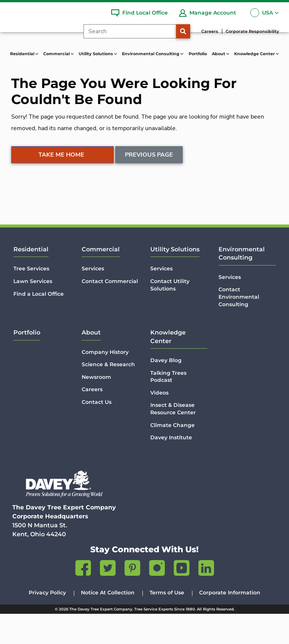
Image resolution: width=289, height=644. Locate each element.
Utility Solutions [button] (96, 54)
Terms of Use (167, 623)
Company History (105, 382)
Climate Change (172, 455)
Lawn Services (33, 311)
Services (93, 299)
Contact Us (97, 432)
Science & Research (108, 395)
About (91, 363)
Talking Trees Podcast (168, 407)
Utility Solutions (175, 279)
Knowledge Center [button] (255, 54)
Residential (31, 279)
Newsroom (96, 407)
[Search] (133, 31)
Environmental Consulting (242, 284)
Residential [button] (23, 54)
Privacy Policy (47, 623)
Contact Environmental (247, 327)
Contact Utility (170, 315)
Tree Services (31, 299)
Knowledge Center (168, 367)
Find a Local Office (39, 324)
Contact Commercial (110, 311)
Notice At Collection (108, 623)
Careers (210, 31)
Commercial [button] (57, 54)
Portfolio (198, 54)
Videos (159, 423)
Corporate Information (230, 623)
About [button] (219, 54)
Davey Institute (171, 468)
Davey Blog (166, 390)
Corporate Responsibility (252, 31)
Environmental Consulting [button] (151, 54)
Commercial (101, 279)
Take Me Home (61, 188)
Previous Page (149, 188)
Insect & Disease (173, 439)
